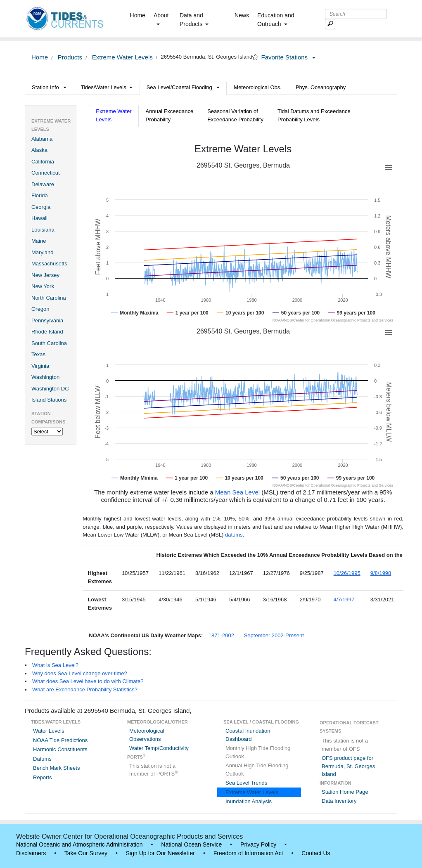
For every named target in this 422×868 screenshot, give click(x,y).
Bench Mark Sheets (56, 768)
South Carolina (49, 343)
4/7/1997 (344, 600)
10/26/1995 (347, 573)
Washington (45, 377)
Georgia (41, 207)
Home (139, 15)
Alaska (39, 150)
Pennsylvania (47, 320)
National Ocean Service (191, 844)
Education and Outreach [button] (276, 20)
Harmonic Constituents (60, 749)
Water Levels (49, 731)
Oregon (40, 309)
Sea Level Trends (246, 783)
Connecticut (46, 173)
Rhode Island (47, 332)
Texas (38, 354)
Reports (43, 777)
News (242, 15)
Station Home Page (345, 792)
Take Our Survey (86, 853)
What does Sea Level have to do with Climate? (88, 681)
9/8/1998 (381, 573)
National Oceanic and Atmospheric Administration (79, 844)
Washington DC (50, 389)
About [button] (161, 19)
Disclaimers (31, 853)
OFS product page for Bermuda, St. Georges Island (348, 766)
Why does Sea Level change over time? (80, 673)
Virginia (40, 366)
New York (43, 286)
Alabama (42, 139)
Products (69, 57)
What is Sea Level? (55, 665)
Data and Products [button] (194, 20)
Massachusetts (49, 264)
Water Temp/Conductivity (159, 748)
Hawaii (39, 218)
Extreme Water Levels (122, 57)
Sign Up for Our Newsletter (160, 853)
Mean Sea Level (237, 492)
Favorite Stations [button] (289, 57)
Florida (40, 195)
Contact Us (316, 853)
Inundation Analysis (249, 801)
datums (234, 535)
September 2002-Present (274, 635)
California (43, 162)
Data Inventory (339, 801)
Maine (39, 241)
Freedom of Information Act (248, 853)
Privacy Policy (258, 844)
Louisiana (43, 230)
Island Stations (49, 400)
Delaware (43, 184)
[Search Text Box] (356, 14)
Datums (42, 759)
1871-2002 (221, 635)
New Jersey (45, 275)
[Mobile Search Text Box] (330, 24)
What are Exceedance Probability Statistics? (85, 689)
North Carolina (49, 298)
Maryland (42, 252)
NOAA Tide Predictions (60, 740)
